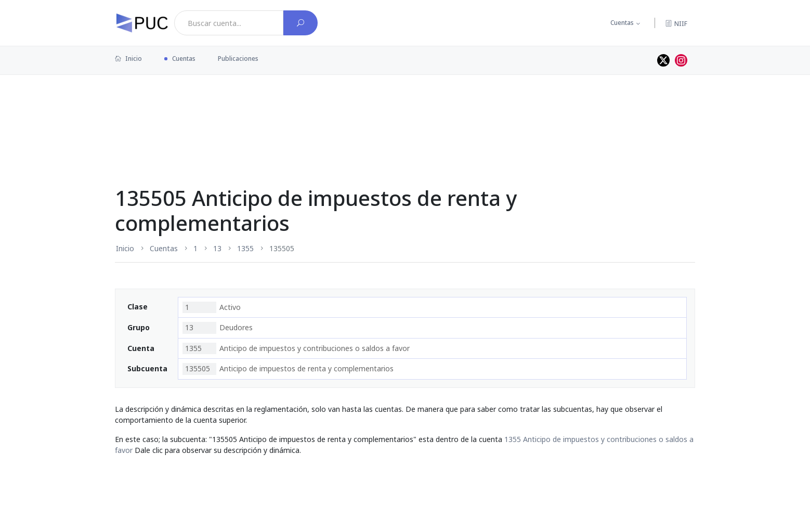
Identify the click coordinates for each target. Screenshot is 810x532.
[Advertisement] (405, 109)
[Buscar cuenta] (301, 23)
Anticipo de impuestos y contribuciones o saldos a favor (296, 348)
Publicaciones (238, 59)
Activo (212, 307)
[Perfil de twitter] (663, 60)
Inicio (128, 59)
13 (217, 248)
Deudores (218, 328)
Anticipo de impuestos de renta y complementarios (288, 369)
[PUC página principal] (142, 23)
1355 (245, 248)
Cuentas (622, 23)
